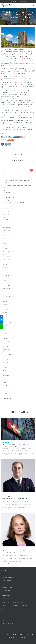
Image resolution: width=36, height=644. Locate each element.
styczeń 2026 (6, 220)
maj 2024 (5, 273)
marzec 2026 (6, 214)
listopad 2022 (6, 320)
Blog (25, 1)
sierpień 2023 (6, 296)
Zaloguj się (6, 393)
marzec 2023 (6, 310)
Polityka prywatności (8, 624)
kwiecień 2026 (7, 212)
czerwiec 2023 (7, 302)
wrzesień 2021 (6, 357)
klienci (15, 83)
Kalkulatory (6, 617)
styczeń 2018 (6, 376)
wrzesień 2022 (7, 325)
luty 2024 (5, 280)
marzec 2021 (6, 373)
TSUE (25, 72)
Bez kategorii (10, 140)
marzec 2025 (6, 246)
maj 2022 (5, 336)
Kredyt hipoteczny (7, 584)
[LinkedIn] (1, 322)
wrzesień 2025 (7, 230)
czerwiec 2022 (7, 333)
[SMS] (1, 328)
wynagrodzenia (6, 94)
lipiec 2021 (6, 362)
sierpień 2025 (6, 233)
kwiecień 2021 (6, 370)
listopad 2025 (6, 225)
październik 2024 (7, 259)
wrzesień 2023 (7, 294)
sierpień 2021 (6, 360)
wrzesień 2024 (7, 262)
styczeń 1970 (6, 378)
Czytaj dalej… (22, 455)
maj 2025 (5, 241)
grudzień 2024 (7, 254)
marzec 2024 (6, 278)
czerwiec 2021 (6, 365)
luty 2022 (5, 344)
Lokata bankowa (7, 591)
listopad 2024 (6, 257)
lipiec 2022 (6, 331)
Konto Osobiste (6, 581)
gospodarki (19, 58)
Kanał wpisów (7, 396)
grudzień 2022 (7, 317)
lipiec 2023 (6, 299)
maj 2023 (5, 304)
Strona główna (13, 1)
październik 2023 (7, 291)
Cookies (4, 620)
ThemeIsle (24, 641)
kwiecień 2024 (7, 275)
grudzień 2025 (7, 222)
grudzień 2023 (7, 286)
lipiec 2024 (6, 267)
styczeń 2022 (6, 347)
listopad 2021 (6, 352)
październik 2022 (7, 323)
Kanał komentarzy (8, 398)
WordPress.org (7, 401)
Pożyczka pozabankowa (9, 577)
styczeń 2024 (6, 283)
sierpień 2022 (6, 328)
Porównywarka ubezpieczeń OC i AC (13, 602)
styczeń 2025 (6, 251)
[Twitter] (1, 319)
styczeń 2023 (6, 315)
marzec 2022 (6, 341)
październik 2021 (7, 354)
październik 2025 (7, 228)
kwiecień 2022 (7, 339)
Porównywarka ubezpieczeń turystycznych (15, 606)
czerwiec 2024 (7, 270)
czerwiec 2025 (7, 238)
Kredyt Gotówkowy (7, 574)
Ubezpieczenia (20, 1)
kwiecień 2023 (7, 307)
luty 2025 (5, 249)
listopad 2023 (6, 288)
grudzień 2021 (6, 349)
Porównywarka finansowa (10, 599)
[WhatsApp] (1, 325)
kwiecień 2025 (7, 243)
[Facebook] (1, 317)
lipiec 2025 (6, 236)
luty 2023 (5, 312)
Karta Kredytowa (7, 587)
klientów (12, 76)
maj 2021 (5, 368)
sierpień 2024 (6, 265)
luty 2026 (5, 217)
